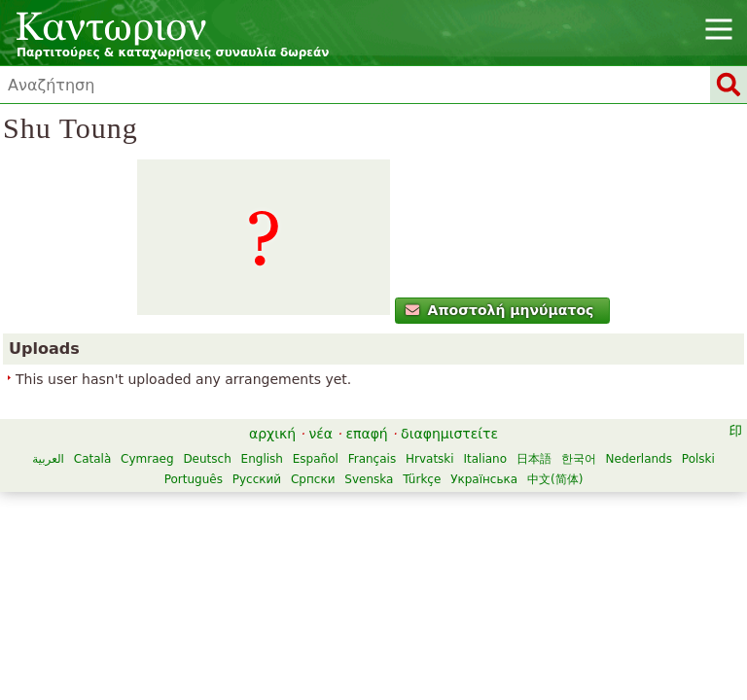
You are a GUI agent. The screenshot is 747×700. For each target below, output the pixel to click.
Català (92, 459)
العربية (48, 459)
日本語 (534, 459)
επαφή (366, 434)
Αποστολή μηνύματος (499, 310)
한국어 (579, 459)
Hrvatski (430, 459)
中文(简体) (555, 479)
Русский (257, 479)
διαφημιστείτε (449, 434)
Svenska (369, 479)
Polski (698, 459)
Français (372, 459)
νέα (320, 434)
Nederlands (639, 459)
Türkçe (422, 479)
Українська (484, 479)
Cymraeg (147, 459)
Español (316, 459)
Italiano (485, 459)
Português (194, 479)
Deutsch (207, 459)
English (262, 459)
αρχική (272, 434)
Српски (313, 479)
